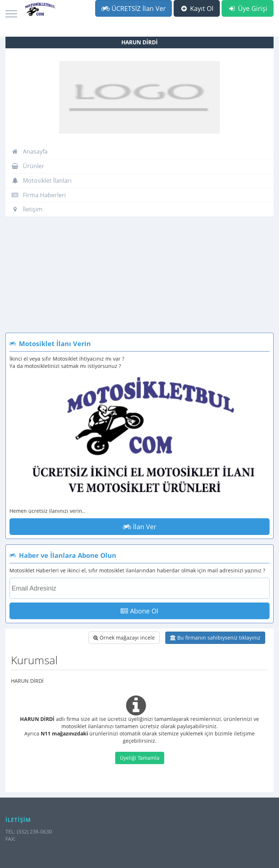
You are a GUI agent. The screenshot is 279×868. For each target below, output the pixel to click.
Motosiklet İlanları (41, 181)
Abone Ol (139, 611)
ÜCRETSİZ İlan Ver (134, 8)
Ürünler (28, 166)
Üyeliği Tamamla (140, 758)
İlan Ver (139, 527)
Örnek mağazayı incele (124, 638)
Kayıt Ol (197, 8)
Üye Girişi (248, 8)
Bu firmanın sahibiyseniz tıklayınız (215, 638)
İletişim (27, 209)
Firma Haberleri (39, 195)
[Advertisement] (139, 278)
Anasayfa (29, 151)
